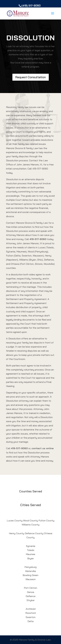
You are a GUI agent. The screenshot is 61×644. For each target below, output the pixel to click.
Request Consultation (31, 77)
